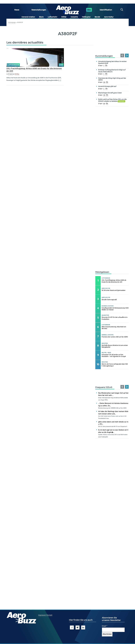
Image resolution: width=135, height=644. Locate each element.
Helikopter (86, 17)
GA (104, 82)
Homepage (12, 23)
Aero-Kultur (109, 17)
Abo (89, 10)
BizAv (41, 17)
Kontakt (50, 615)
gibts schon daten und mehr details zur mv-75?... (113, 423)
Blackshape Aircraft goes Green (110, 93)
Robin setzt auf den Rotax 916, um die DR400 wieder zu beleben (112, 100)
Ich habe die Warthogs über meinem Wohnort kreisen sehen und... (113, 413)
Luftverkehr (52, 17)
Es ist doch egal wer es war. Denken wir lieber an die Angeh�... (113, 431)
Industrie (74, 17)
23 (62, 65)
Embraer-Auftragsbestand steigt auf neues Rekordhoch (112, 71)
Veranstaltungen (39, 10)
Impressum (42, 615)
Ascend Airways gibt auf (107, 86)
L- (104, 89)
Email (105, 626)
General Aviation (28, 17)
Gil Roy (17, 74)
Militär (64, 17)
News (17, 10)
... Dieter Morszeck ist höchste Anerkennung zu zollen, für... (113, 405)
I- (104, 66)
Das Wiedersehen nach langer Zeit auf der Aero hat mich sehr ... (113, 394)
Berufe (97, 17)
